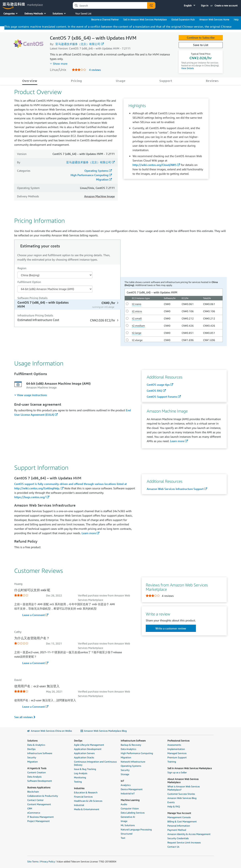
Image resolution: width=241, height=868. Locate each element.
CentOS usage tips (158, 385)
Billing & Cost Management (182, 821)
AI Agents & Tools (37, 768)
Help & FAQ (174, 806)
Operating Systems (96, 171)
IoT (122, 781)
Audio (124, 804)
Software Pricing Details (32, 298)
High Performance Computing (89, 175)
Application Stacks (84, 757)
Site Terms (33, 861)
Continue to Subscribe (201, 38)
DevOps (31, 749)
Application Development (88, 749)
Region (22, 268)
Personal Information (179, 826)
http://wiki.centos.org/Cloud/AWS (154, 165)
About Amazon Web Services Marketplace (183, 781)
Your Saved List (83, 14)
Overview (30, 81)
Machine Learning (130, 800)
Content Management (39, 804)
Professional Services (178, 741)
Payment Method (177, 830)
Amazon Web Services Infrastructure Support (175, 489)
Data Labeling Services (133, 813)
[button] (190, 6)
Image (124, 821)
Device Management (132, 789)
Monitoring (80, 777)
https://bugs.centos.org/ (30, 497)
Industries (79, 788)
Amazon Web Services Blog (182, 798)
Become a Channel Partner (105, 20)
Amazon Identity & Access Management (189, 834)
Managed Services (177, 753)
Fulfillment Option (29, 282)
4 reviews (95, 70)
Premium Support (177, 757)
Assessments (174, 745)
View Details (188, 68)
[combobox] (110, 5)
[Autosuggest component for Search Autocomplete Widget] (151, 5)
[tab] (68, 305)
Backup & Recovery (131, 745)
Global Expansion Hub (183, 20)
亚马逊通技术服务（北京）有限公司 (78, 44)
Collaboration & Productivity (43, 796)
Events (171, 802)
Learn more (177, 441)
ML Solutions (128, 825)
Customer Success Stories (181, 794)
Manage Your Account (179, 813)
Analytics (126, 785)
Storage (125, 774)
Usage (121, 81)
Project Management (38, 821)
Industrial (79, 805)
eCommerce (34, 813)
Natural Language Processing (136, 829)
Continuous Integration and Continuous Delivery (95, 763)
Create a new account (226, 6)
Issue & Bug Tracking (85, 769)
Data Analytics (128, 749)
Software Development (40, 781)
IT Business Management (41, 817)
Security (32, 757)
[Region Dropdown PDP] (55, 275)
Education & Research (86, 792)
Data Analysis (34, 777)
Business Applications (39, 787)
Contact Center (35, 800)
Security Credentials (178, 838)
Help (236, 20)
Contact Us (173, 847)
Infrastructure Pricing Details (35, 315)
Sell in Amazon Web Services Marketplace (145, 20)
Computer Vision (130, 808)
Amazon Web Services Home (214, 20)
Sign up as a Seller (177, 772)
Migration (102, 179)
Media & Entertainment (87, 809)
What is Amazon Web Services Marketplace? (184, 788)
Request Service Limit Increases (184, 842)
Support (166, 81)
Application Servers (84, 753)
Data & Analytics (36, 745)
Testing (78, 782)
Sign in (205, 6)
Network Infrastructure (133, 762)
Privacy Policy (48, 861)
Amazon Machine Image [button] (99, 196)
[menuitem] (31, 395)
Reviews (212, 81)
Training (172, 762)
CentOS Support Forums (162, 397)
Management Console (179, 817)
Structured (127, 834)
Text (123, 838)
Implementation (176, 749)
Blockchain (33, 792)
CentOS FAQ (154, 391)
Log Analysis (81, 773)
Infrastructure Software (40, 753)
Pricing (77, 81)
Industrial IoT (128, 793)
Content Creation (36, 772)
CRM (30, 808)
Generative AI (128, 817)
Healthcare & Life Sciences (88, 801)
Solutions (32, 741)
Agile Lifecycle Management (89, 745)
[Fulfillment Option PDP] (55, 289)
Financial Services (83, 797)
